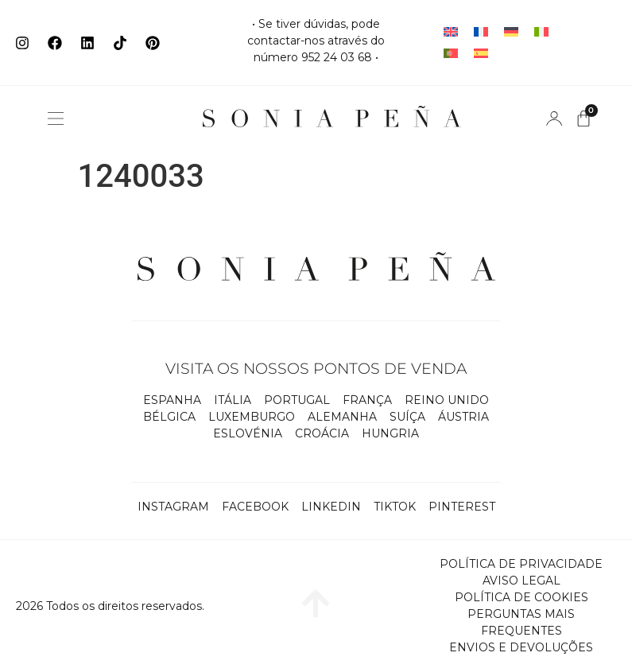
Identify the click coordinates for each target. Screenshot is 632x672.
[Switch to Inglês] (451, 32)
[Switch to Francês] (481, 32)
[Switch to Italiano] (541, 32)
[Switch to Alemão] (511, 32)
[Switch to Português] (451, 54)
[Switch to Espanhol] (481, 54)
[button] (56, 118)
